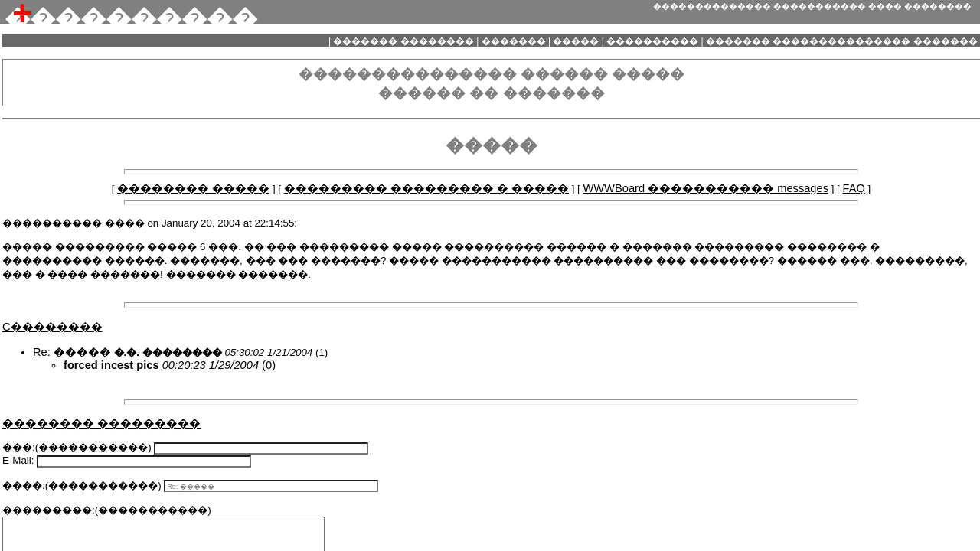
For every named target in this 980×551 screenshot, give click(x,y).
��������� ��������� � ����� (426, 188)
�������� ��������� (101, 423)
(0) (170, 365)
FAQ (854, 188)
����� (576, 41)
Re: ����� (72, 352)
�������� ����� (193, 188)
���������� (653, 41)
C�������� (52, 327)
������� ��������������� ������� (842, 41)
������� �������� (403, 41)
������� (513, 41)
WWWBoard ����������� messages (706, 188)
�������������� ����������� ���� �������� (812, 6)
